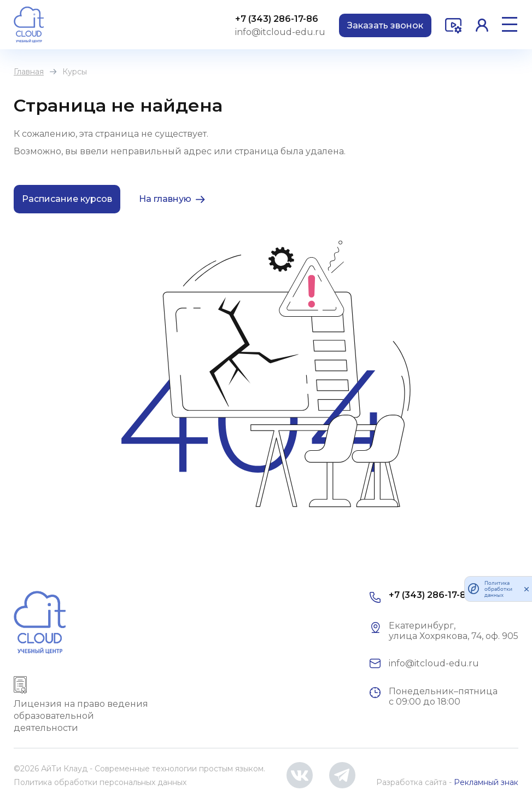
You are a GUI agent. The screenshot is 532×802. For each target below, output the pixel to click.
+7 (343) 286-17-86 (277, 19)
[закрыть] (527, 589)
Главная (29, 72)
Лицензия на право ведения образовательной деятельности (81, 716)
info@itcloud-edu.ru (280, 32)
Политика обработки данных (498, 589)
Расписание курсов (67, 199)
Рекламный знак (486, 782)
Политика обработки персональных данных (100, 782)
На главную (165, 199)
